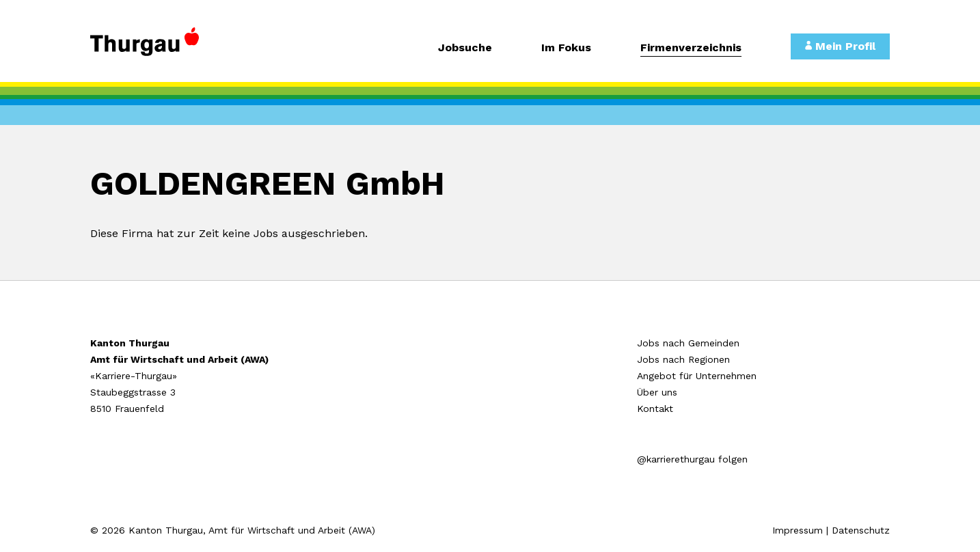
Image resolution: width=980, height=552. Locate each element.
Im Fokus (566, 48)
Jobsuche (465, 48)
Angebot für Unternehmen (697, 376)
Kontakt (655, 409)
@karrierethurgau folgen (692, 459)
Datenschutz (861, 530)
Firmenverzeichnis (691, 48)
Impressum (798, 530)
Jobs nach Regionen (683, 359)
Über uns (657, 392)
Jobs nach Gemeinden (688, 343)
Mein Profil (840, 46)
